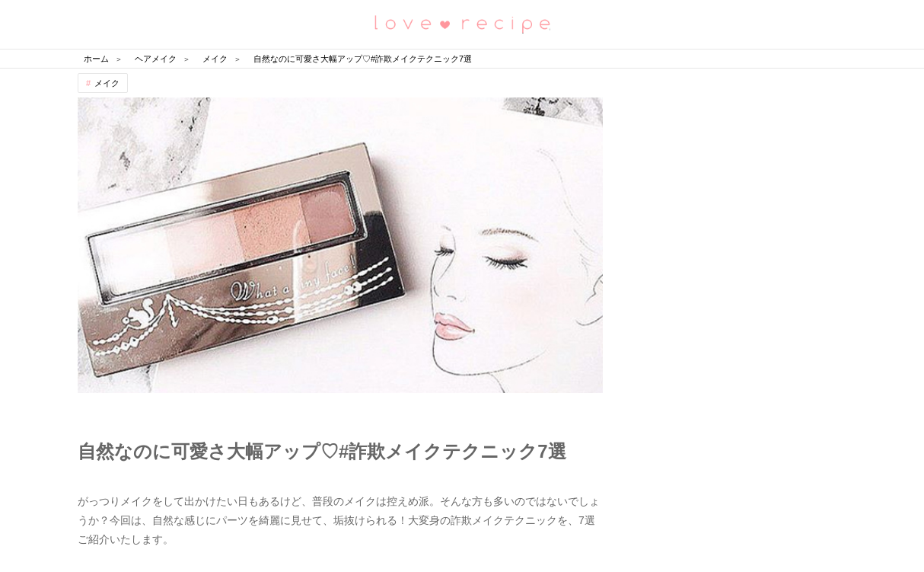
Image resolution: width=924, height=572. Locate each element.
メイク (107, 83)
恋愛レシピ (462, 23)
